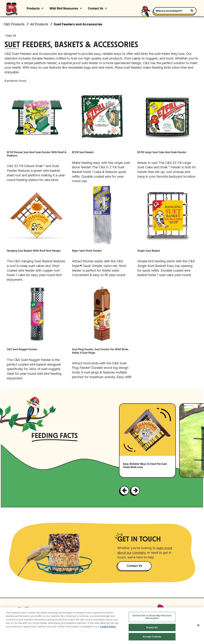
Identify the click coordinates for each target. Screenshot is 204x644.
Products (33, 9)
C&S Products (14, 24)
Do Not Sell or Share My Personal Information (152, 617)
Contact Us (96, 9)
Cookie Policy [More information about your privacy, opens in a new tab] (108, 626)
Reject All (152, 627)
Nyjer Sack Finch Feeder (87, 251)
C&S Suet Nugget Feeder (22, 350)
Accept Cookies (152, 636)
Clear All (11, 36)
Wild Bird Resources (64, 9)
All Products (39, 24)
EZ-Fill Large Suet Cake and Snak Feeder (162, 152)
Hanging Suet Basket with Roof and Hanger (34, 251)
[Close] (198, 625)
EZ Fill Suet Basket (83, 152)
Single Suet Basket (149, 251)
